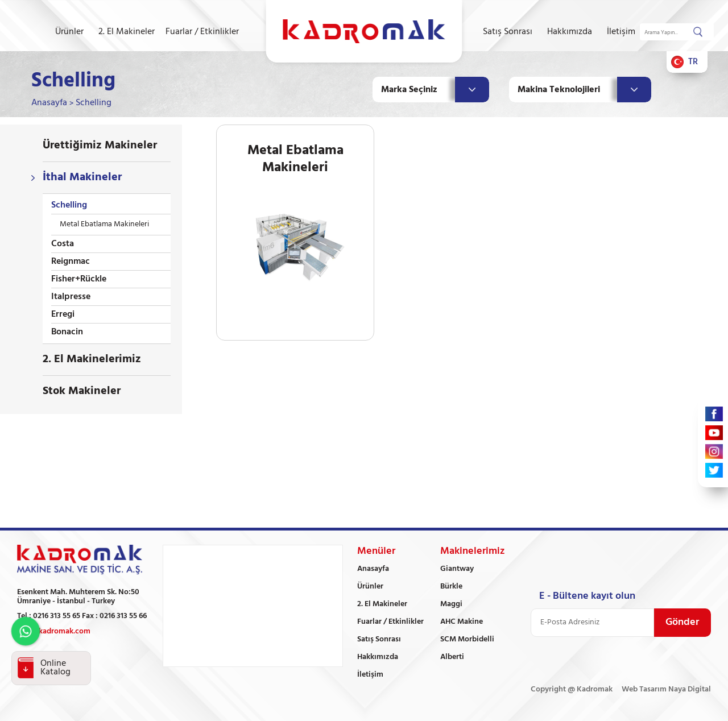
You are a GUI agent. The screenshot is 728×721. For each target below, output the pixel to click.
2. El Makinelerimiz (92, 359)
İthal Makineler (82, 177)
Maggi (451, 604)
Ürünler (69, 32)
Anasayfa (49, 103)
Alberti (452, 657)
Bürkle (451, 587)
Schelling (94, 103)
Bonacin (67, 332)
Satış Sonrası (508, 32)
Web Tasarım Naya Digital (666, 689)
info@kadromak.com (54, 631)
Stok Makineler (82, 391)
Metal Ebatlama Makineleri (104, 224)
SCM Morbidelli (467, 639)
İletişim (621, 32)
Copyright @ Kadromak (572, 689)
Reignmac (71, 262)
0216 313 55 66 (123, 616)
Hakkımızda (570, 32)
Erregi (63, 314)
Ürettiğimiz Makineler (100, 146)
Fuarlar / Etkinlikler (202, 32)
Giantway (457, 569)
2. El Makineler (127, 32)
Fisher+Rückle (79, 279)
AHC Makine (462, 622)
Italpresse (71, 297)
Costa (63, 244)
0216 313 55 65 (57, 616)
